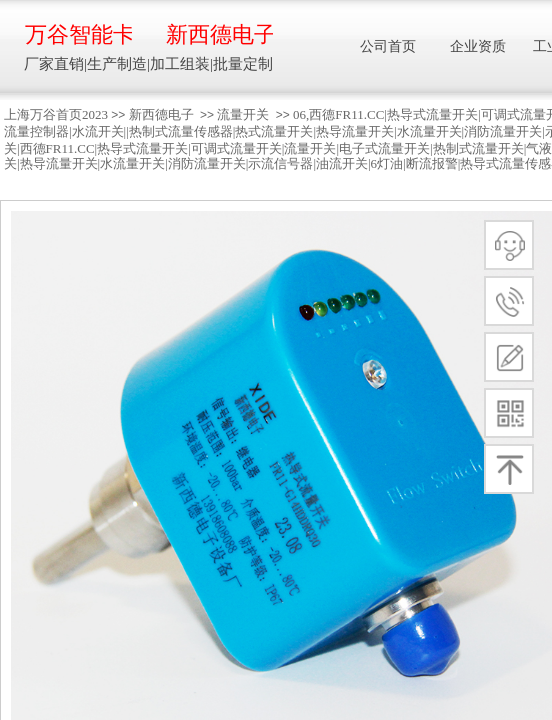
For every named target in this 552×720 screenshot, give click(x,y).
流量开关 (243, 114)
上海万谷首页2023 (56, 114)
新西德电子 (161, 114)
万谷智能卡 (78, 34)
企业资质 (478, 46)
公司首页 (388, 46)
